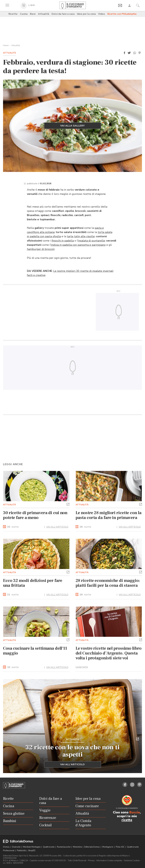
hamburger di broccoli (41, 249)
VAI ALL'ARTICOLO (57, 527)
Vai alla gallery (72, 126)
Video (102, 14)
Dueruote (16, 847)
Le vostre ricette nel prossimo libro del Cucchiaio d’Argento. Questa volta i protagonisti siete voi (109, 653)
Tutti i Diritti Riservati (77, 861)
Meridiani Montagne (32, 847)
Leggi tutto (82, 667)
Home (6, 45)
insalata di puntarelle (92, 241)
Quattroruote (49, 847)
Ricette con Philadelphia (122, 14)
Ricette (13, 14)
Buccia (135, 812)
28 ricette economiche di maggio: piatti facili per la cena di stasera (108, 583)
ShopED (32, 851)
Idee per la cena (86, 14)
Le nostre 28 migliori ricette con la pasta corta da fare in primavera (109, 515)
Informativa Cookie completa (109, 861)
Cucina (24, 14)
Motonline (78, 847)
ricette (13, 527)
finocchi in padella (63, 241)
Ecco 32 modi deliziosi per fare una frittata (33, 583)
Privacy (91, 861)
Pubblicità (22, 851)
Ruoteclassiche (64, 847)
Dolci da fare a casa (63, 14)
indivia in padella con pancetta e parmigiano (78, 245)
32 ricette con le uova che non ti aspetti (73, 751)
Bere (33, 14)
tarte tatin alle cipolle (81, 236)
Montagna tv (108, 847)
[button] (124, 53)
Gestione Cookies (132, 861)
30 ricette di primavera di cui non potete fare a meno (35, 515)
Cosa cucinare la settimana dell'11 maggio (35, 651)
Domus (7, 847)
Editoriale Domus (92, 847)
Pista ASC (120, 847)
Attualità (44, 14)
